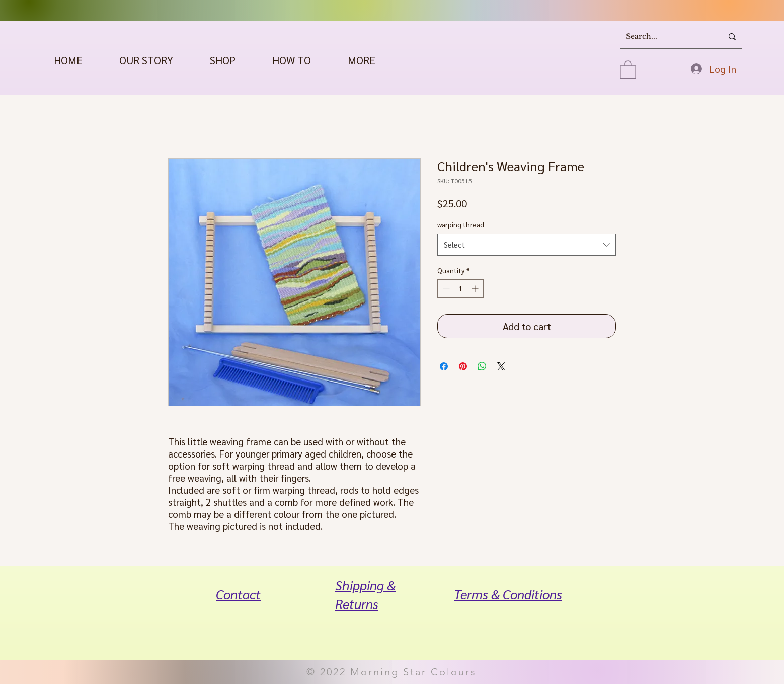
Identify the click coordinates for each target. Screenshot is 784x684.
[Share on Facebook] (444, 366)
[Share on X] (501, 366)
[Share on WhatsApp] (482, 366)
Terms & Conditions (508, 594)
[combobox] (527, 245)
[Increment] (476, 289)
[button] (222, 60)
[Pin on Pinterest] (463, 366)
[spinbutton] (460, 289)
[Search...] (664, 37)
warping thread (461, 224)
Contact (238, 594)
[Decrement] (445, 289)
